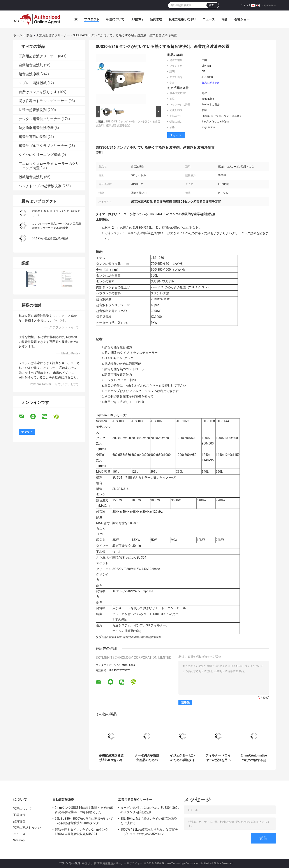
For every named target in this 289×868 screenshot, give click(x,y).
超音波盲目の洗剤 (33, 137)
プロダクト (92, 19)
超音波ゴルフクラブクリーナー (43, 146)
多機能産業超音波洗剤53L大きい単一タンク (111, 758)
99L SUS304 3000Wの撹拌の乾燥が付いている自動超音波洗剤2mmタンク (84, 821)
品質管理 (156, 19)
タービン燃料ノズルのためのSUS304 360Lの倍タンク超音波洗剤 (150, 810)
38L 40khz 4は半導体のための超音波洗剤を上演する (149, 821)
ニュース (209, 19)
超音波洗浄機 (29, 74)
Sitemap (19, 840)
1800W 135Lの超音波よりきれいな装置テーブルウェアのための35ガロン (149, 832)
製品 (30, 35)
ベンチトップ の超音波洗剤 (40, 186)
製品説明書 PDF (211, 83)
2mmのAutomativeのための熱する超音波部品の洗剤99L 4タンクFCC (254, 758)
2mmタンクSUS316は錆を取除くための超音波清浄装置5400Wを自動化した (84, 810)
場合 (225, 19)
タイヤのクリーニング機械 (40, 155)
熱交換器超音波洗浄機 (36, 128)
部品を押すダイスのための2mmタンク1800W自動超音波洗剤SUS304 (81, 832)
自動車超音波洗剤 (151, 637)
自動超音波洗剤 (31, 65)
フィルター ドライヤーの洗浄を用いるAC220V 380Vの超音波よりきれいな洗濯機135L (218, 758)
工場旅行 (137, 19)
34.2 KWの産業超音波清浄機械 (50, 239)
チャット (246, 5)
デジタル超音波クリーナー (40, 119)
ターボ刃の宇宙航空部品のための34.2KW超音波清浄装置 (147, 758)
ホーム (18, 35)
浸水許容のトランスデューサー (43, 101)
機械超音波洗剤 (31, 177)
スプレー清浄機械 (33, 83)
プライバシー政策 (70, 863)
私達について (115, 19)
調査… (213, 5)
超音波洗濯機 (131, 637)
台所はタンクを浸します (38, 92)
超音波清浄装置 (113, 637)
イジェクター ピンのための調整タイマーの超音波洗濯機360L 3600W (182, 758)
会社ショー (242, 19)
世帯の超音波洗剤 (33, 110)
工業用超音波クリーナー (53, 35)
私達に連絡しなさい (182, 19)
